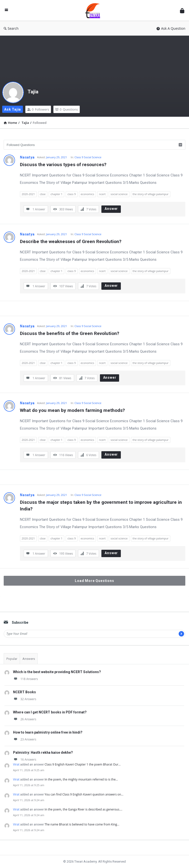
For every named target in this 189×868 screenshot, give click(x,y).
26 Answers (25, 719)
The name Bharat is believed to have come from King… (82, 824)
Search (11, 28)
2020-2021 (28, 194)
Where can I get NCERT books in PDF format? (50, 712)
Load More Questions (94, 581)
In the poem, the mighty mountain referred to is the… (81, 779)
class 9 (72, 194)
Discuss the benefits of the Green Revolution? (70, 333)
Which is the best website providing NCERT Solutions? (57, 672)
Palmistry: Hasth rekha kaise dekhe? (43, 752)
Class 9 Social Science (88, 157)
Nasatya (27, 157)
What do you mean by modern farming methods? (72, 410)
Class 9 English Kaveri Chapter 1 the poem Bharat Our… (83, 764)
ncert (102, 194)
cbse (43, 194)
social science (119, 194)
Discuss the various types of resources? (63, 165)
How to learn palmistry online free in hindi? (48, 732)
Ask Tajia (13, 109)
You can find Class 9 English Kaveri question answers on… (84, 794)
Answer (111, 209)
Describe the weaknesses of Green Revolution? (71, 241)
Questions (67, 109)
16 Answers (25, 759)
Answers (29, 659)
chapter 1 (56, 194)
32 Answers (25, 699)
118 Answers (25, 679)
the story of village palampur (151, 194)
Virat (16, 764)
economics (87, 194)
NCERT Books (24, 692)
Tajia (33, 92)
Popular (12, 659)
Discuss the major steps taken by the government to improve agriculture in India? (102, 506)
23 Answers (25, 739)
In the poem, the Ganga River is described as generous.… (83, 809)
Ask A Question (171, 28)
